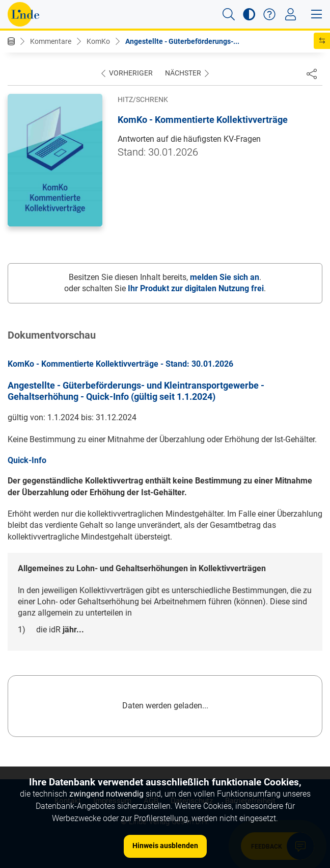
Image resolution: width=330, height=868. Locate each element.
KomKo (98, 41)
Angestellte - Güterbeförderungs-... (182, 41)
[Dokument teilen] (312, 73)
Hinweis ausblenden (165, 846)
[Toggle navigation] (291, 14)
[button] (229, 14)
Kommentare (51, 41)
